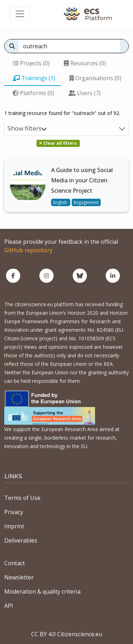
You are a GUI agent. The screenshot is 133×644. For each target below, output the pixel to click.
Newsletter (19, 577)
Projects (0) (31, 63)
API (9, 606)
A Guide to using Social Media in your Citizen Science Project (82, 180)
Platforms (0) (34, 93)
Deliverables (21, 540)
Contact (15, 563)
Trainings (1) (34, 78)
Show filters (27, 129)
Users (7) (85, 93)
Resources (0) (85, 63)
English (61, 202)
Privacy (14, 512)
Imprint (14, 526)
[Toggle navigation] (20, 14)
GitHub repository (28, 250)
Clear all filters (58, 143)
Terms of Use (22, 498)
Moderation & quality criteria (42, 591)
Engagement (86, 202)
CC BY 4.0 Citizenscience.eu (67, 634)
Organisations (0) (95, 78)
